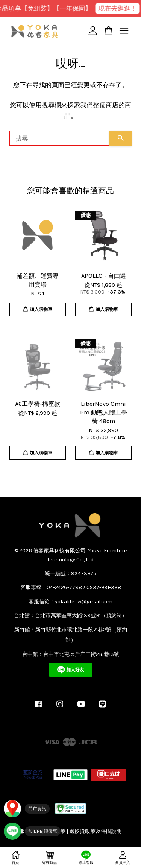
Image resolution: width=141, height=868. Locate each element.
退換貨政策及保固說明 (96, 831)
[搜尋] (59, 138)
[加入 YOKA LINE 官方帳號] (32, 831)
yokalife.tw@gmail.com (84, 602)
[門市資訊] (27, 809)
